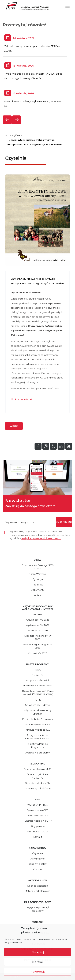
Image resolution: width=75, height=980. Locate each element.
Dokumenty (37, 590)
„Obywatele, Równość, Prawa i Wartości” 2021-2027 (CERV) (38, 693)
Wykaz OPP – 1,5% (37, 805)
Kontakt (37, 837)
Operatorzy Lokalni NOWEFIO (37, 776)
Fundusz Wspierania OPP (38, 821)
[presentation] (7, 120)
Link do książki (21, 399)
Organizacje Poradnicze (38, 724)
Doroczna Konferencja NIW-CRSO (38, 567)
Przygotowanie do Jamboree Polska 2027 (38, 737)
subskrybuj (64, 522)
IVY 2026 (38, 614)
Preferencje (37, 972)
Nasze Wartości (37, 574)
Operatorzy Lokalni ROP (38, 788)
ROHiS (38, 700)
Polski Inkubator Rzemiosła (38, 719)
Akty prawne (38, 826)
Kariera (37, 595)
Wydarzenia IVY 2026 (37, 625)
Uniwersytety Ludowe (38, 705)
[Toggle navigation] (67, 8)
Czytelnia (37, 853)
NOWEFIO (38, 675)
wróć (14, 426)
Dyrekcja (38, 579)
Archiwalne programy (38, 753)
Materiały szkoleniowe (37, 891)
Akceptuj (38, 952)
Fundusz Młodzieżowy (37, 730)
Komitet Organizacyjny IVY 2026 (38, 646)
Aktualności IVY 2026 (38, 620)
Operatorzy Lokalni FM (38, 783)
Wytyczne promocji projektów (38, 909)
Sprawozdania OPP (37, 810)
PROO (37, 670)
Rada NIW (37, 585)
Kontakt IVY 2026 (37, 653)
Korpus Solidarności (38, 680)
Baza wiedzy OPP (38, 815)
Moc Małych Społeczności (38, 686)
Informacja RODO (37, 832)
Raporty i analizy (38, 864)
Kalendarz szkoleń (37, 886)
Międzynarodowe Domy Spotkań (38, 712)
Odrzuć (37, 962)
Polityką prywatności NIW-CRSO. (41, 538)
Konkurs (38, 869)
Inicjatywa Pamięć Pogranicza (38, 746)
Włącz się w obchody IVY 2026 (38, 637)
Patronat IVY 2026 (38, 630)
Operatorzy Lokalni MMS (37, 769)
